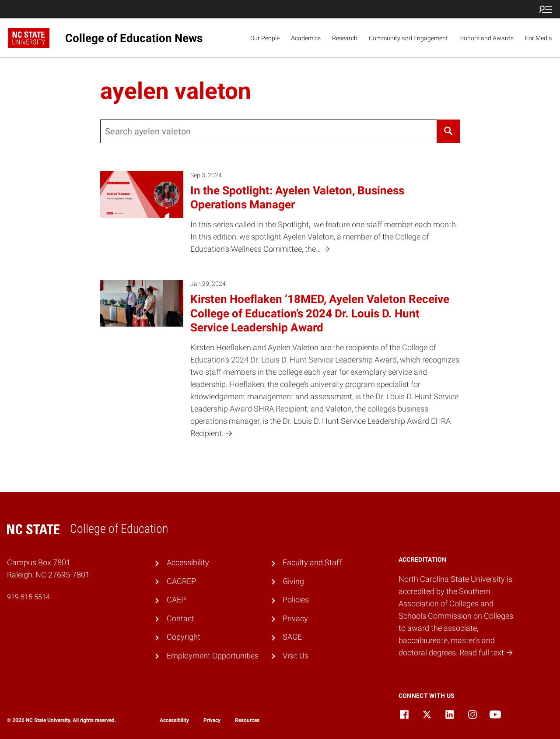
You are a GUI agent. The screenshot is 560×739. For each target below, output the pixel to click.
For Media (539, 38)
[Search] (448, 131)
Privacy (295, 619)
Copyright (184, 637)
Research (345, 38)
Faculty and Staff (312, 563)
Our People (265, 38)
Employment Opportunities (213, 656)
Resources (247, 720)
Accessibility (188, 563)
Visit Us (296, 656)
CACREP (181, 581)
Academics (306, 38)
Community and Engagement (408, 38)
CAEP (176, 600)
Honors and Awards (486, 38)
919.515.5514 (28, 597)
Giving (293, 581)
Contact (180, 619)
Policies (296, 600)
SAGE (292, 637)
